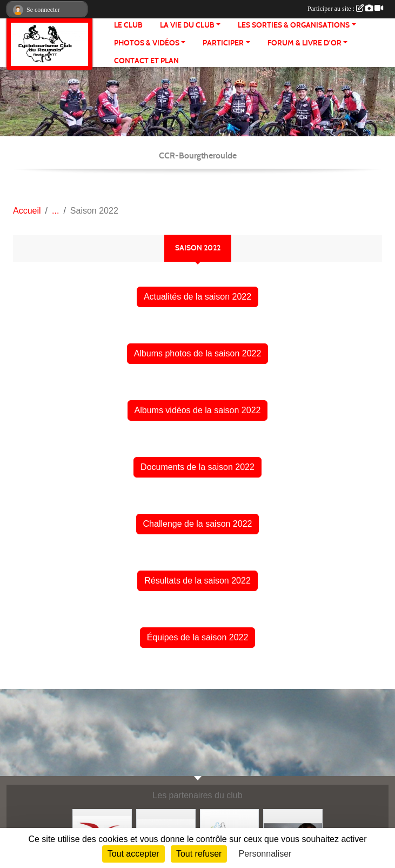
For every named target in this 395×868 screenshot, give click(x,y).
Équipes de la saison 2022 (198, 637)
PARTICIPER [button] (223, 43)
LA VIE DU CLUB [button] (187, 25)
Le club (128, 25)
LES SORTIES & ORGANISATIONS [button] (294, 25)
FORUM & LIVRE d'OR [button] (304, 43)
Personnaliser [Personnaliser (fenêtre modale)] (265, 854)
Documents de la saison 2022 (197, 467)
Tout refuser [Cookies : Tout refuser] (199, 854)
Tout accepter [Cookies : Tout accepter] (133, 854)
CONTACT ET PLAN (146, 61)
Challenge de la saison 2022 (198, 524)
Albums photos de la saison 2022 (198, 353)
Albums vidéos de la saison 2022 (198, 410)
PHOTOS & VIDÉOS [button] (147, 43)
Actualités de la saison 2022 (197, 297)
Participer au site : (345, 9)
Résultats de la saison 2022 (197, 581)
